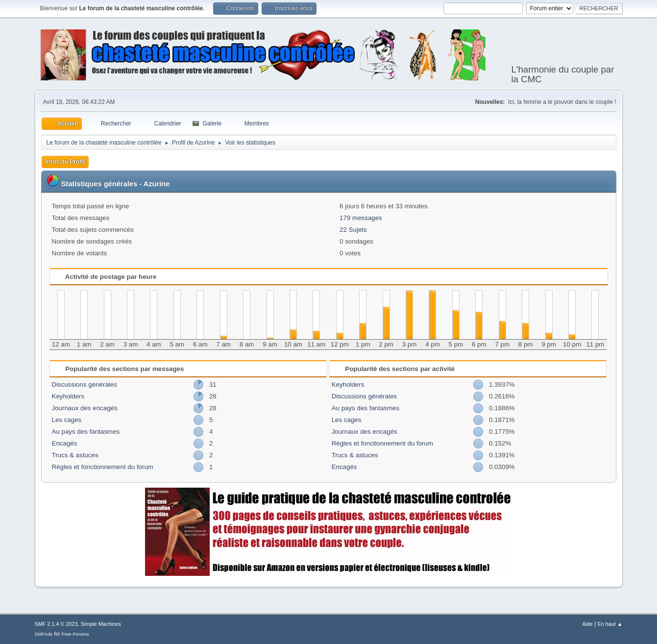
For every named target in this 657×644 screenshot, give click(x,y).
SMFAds (44, 634)
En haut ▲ (610, 624)
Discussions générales (85, 384)
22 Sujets (353, 230)
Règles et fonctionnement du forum (103, 467)
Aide (587, 624)
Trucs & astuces (75, 455)
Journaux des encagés (85, 408)
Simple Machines (101, 624)
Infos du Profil (65, 162)
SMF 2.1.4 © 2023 (56, 624)
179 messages (361, 218)
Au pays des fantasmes (86, 432)
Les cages (67, 420)
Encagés (65, 443)
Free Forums (75, 634)
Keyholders (68, 396)
